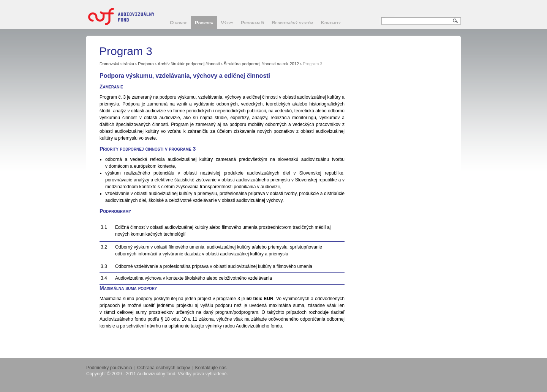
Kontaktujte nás (211, 368)
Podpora (146, 64)
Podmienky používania (109, 368)
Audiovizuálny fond (124, 16)
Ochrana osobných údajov (164, 368)
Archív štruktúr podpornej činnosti (189, 64)
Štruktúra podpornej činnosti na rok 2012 (261, 64)
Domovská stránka (117, 64)
